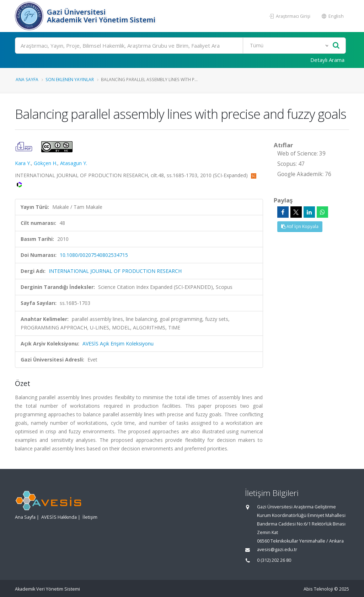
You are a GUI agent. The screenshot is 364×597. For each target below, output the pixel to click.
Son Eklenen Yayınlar (70, 79)
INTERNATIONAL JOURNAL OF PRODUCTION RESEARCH (115, 271)
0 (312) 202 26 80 (274, 560)
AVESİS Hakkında (59, 517)
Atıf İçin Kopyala (300, 226)
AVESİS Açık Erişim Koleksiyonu (118, 344)
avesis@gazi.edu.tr (277, 550)
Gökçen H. (45, 163)
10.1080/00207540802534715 (94, 255)
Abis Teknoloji (318, 589)
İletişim (90, 517)
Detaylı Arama (327, 60)
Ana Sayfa (27, 79)
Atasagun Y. (74, 163)
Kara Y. (23, 163)
